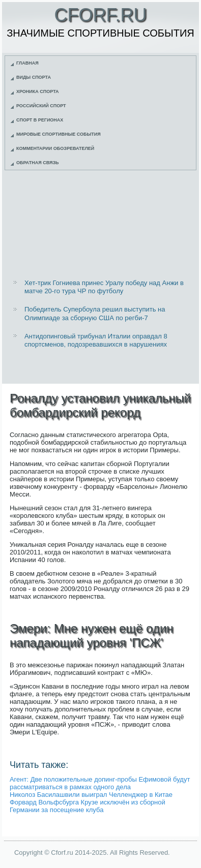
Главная (27, 63)
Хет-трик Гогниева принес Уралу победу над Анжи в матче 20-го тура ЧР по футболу (104, 287)
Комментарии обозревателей (55, 148)
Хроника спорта (38, 91)
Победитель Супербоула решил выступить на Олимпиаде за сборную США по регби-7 (95, 313)
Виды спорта (34, 77)
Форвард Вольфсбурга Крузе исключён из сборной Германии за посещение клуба (88, 806)
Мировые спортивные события (59, 134)
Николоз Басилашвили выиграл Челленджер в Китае (91, 795)
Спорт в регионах (40, 120)
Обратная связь (38, 163)
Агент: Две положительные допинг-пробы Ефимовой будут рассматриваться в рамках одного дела (100, 783)
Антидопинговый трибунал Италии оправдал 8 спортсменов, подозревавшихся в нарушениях (96, 340)
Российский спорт (41, 106)
